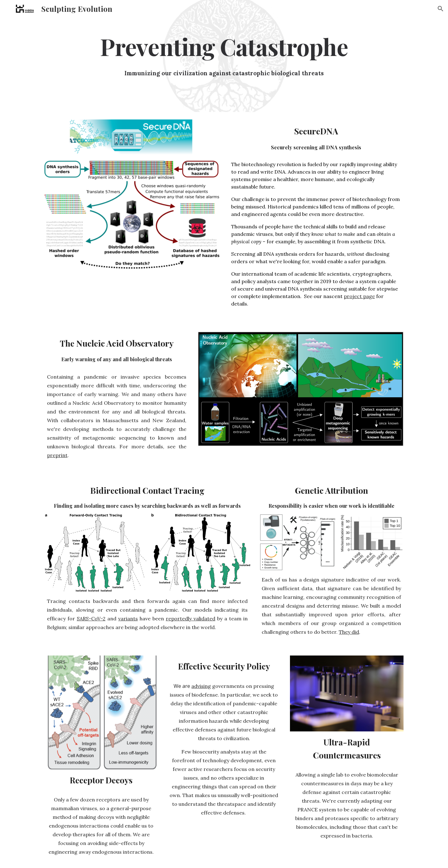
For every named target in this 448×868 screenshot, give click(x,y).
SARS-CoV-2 (91, 618)
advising (201, 686)
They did (349, 632)
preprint (57, 455)
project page (359, 296)
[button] (441, 9)
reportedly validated (191, 618)
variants (128, 618)
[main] (224, 47)
